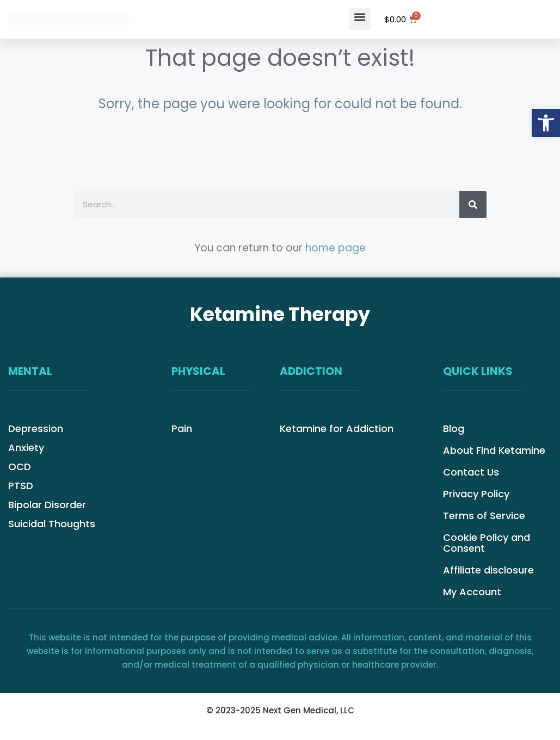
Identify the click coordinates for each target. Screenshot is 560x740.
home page (336, 248)
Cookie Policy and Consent (487, 543)
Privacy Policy (476, 494)
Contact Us (471, 472)
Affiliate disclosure (488, 570)
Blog (454, 429)
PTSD (21, 486)
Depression (36, 429)
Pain (182, 429)
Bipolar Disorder (47, 505)
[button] (360, 19)
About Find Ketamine (494, 451)
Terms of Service (484, 516)
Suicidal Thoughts (52, 524)
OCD (20, 467)
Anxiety (26, 448)
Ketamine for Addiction (337, 429)
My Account (472, 592)
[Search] (473, 205)
